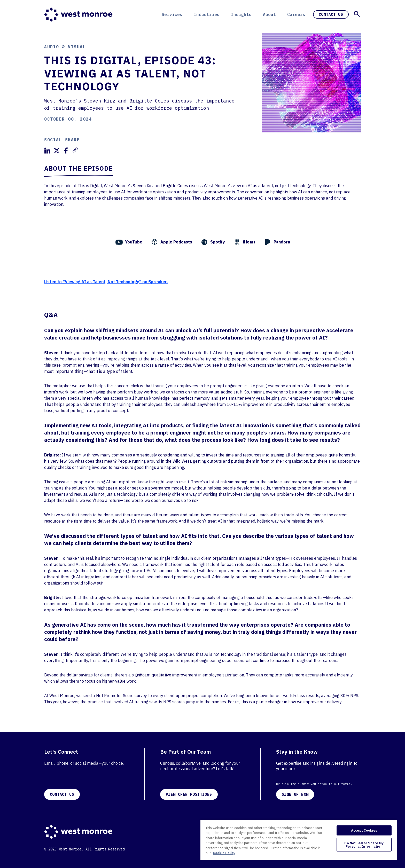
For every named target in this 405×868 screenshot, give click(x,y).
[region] (299, 840)
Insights (241, 14)
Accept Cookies (364, 830)
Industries (207, 14)
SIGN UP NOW (295, 794)
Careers (296, 14)
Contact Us (331, 14)
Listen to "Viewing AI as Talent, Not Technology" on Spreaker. (106, 282)
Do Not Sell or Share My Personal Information (364, 845)
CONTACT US (62, 794)
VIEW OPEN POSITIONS (189, 794)
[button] (357, 14)
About (269, 14)
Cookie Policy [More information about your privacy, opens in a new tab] (224, 853)
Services (172, 14)
